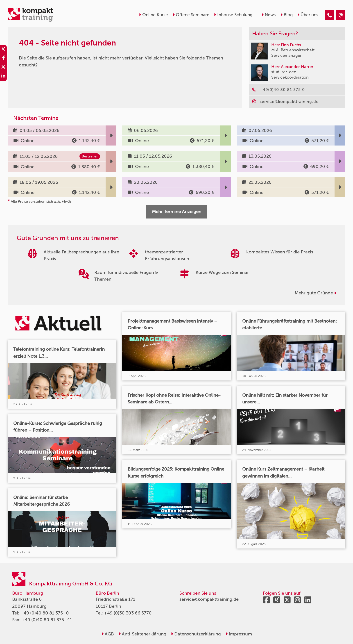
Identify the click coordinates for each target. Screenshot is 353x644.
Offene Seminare (191, 15)
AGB (108, 634)
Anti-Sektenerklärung (142, 634)
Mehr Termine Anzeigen (177, 212)
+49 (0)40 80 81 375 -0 (45, 613)
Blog (286, 15)
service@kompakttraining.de (209, 599)
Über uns (308, 15)
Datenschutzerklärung (196, 634)
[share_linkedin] (3, 77)
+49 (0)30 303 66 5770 (128, 613)
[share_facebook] (3, 59)
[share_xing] (3, 50)
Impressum (239, 634)
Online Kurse (153, 15)
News (269, 15)
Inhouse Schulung (233, 15)
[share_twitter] (3, 68)
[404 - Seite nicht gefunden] (330, 15)
